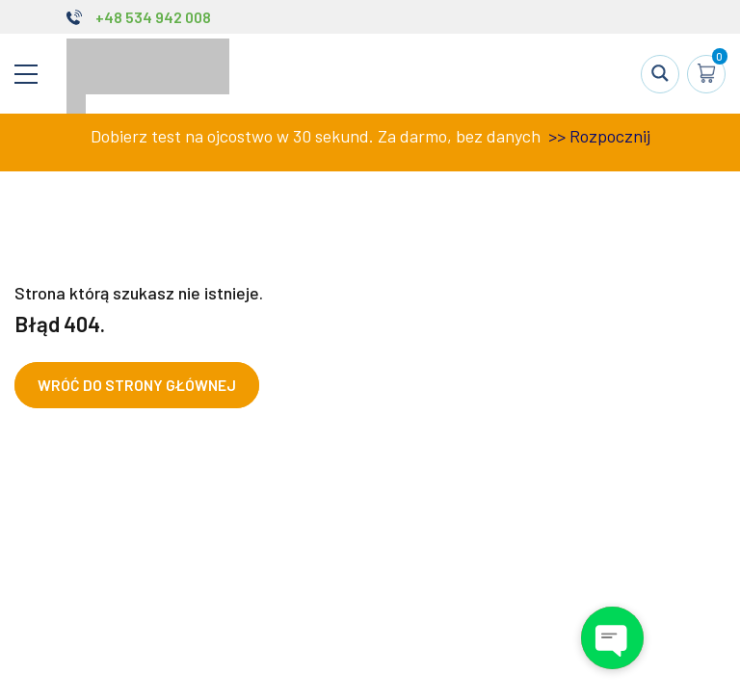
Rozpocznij (610, 136)
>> (555, 136)
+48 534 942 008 (153, 17)
